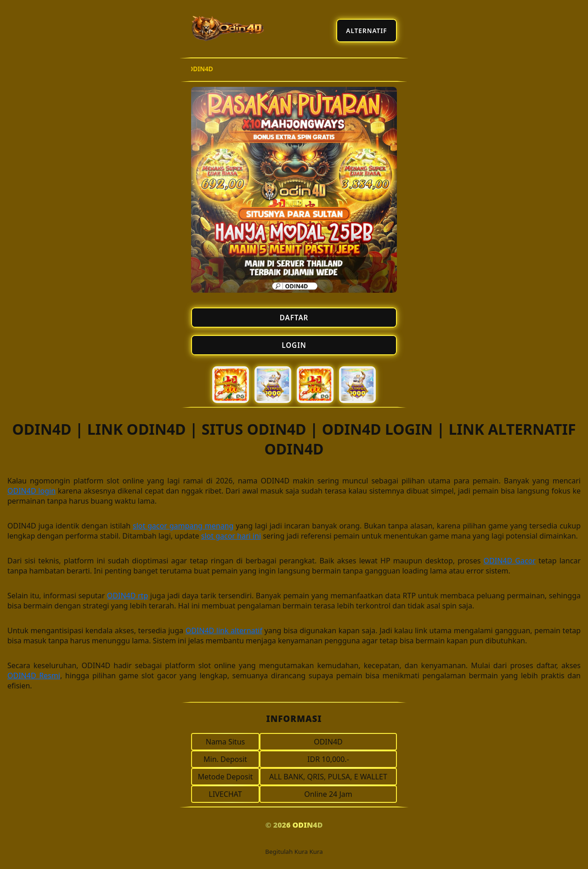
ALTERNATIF (366, 31)
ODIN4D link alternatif (224, 630)
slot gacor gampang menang (183, 526)
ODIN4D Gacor (510, 561)
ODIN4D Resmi (34, 676)
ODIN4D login (31, 491)
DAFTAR (294, 318)
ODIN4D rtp (127, 596)
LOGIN (294, 345)
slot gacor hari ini (231, 536)
